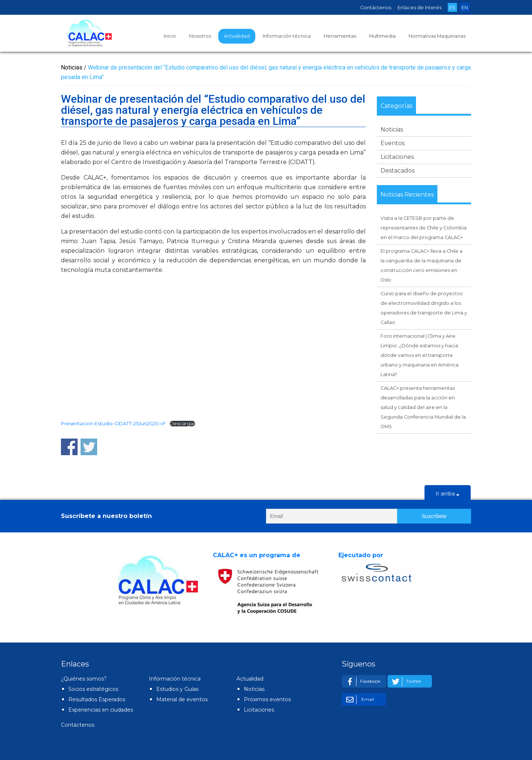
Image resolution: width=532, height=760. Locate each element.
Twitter (405, 681)
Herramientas (340, 36)
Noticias (392, 129)
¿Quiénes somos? (84, 679)
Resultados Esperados (97, 699)
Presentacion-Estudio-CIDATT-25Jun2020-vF (113, 424)
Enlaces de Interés (420, 8)
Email (359, 700)
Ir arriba (448, 494)
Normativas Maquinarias (437, 36)
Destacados (398, 171)
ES (452, 8)
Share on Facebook (69, 447)
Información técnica (287, 36)
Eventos (393, 143)
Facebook (362, 681)
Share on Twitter (89, 447)
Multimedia (382, 36)
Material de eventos (182, 699)
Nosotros (200, 36)
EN (465, 8)
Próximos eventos (267, 699)
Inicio (170, 36)
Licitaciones (397, 157)
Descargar (182, 424)
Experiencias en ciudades (101, 710)
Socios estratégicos (93, 689)
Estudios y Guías (177, 689)
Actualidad (237, 36)
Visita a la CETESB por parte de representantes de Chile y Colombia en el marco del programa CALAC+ (424, 228)
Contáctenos (376, 8)
